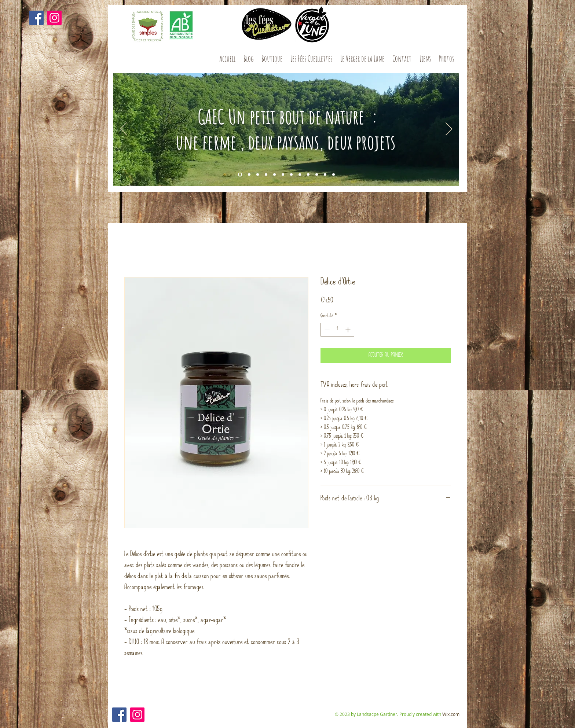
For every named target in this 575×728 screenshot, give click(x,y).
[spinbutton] (337, 330)
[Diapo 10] (266, 175)
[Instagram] (54, 18)
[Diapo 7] (274, 175)
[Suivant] (449, 129)
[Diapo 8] (283, 175)
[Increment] (349, 330)
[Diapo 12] (334, 175)
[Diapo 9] (291, 175)
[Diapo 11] (325, 175)
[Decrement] (326, 330)
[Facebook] (36, 18)
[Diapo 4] (258, 175)
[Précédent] (124, 129)
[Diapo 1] (240, 175)
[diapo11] (308, 175)
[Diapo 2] (249, 175)
